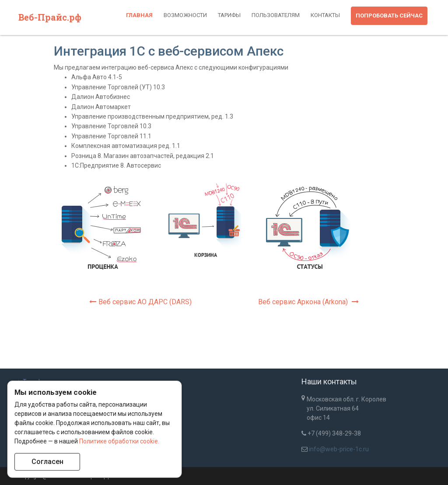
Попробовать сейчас (389, 16)
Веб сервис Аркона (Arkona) (308, 302)
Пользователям (276, 15)
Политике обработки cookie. (119, 441)
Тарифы (229, 15)
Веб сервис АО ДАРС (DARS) (140, 302)
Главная (139, 15)
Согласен (47, 462)
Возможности (185, 15)
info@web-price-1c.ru (339, 449)
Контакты (325, 15)
